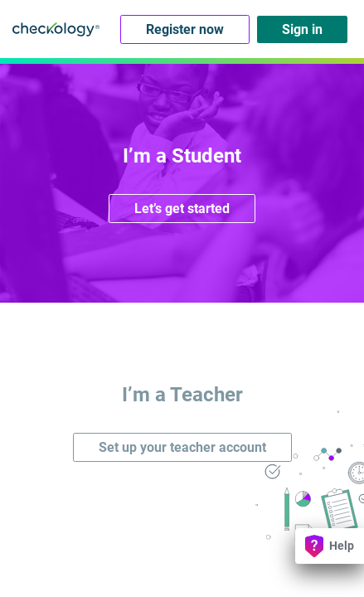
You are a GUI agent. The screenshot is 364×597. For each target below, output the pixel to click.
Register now (185, 29)
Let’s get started (182, 209)
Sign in (302, 29)
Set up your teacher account (182, 447)
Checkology (56, 29)
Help (330, 546)
